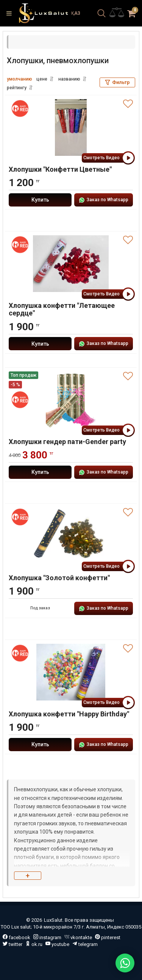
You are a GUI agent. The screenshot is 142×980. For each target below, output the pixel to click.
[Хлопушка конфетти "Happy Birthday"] (71, 672)
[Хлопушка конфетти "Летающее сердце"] (71, 264)
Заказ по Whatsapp (104, 200)
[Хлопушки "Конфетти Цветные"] (71, 127)
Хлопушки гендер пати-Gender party (67, 442)
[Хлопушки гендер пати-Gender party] (71, 400)
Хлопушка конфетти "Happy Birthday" (69, 714)
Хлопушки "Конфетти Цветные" (60, 169)
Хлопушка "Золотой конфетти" (59, 578)
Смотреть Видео (108, 158)
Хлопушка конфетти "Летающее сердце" (62, 309)
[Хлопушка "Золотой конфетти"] (71, 536)
